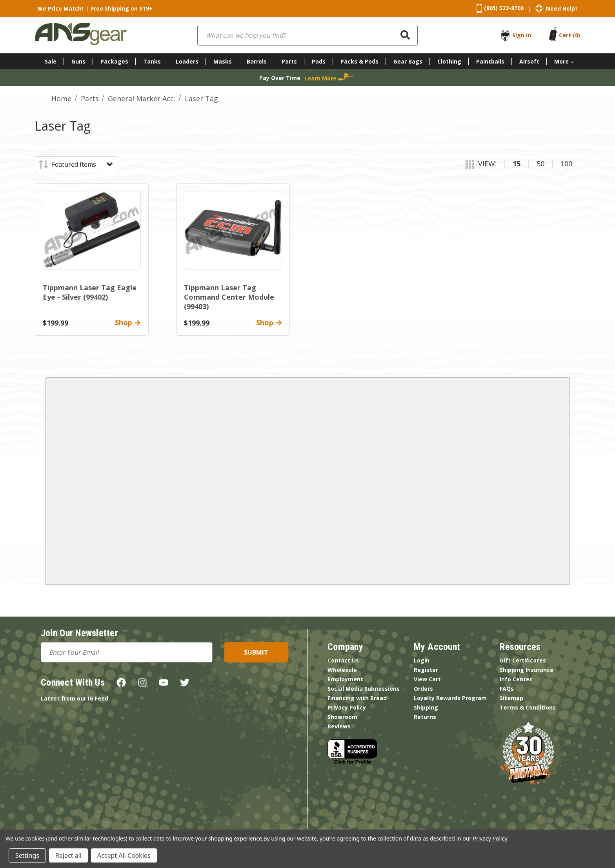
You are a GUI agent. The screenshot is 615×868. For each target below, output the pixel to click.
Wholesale (342, 670)
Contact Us (343, 660)
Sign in (522, 35)
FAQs (507, 689)
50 (540, 164)
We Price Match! (60, 8)
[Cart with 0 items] (570, 35)
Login (422, 660)
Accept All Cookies (124, 855)
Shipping (426, 707)
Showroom (342, 717)
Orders (423, 689)
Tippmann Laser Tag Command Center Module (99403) (229, 297)
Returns (425, 717)
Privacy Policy (347, 707)
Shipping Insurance (527, 670)
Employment (345, 679)
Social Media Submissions (364, 689)
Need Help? (562, 8)
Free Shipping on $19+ (122, 8)
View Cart (427, 679)
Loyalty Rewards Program (450, 698)
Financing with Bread (357, 698)
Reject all (68, 855)
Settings (27, 855)
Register (426, 670)
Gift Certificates (523, 660)
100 (566, 164)
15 (517, 164)
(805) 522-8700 (504, 8)
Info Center (516, 679)
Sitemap (511, 698)
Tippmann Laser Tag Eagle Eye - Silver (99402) (90, 292)
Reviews (339, 726)
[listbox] (82, 164)
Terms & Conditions (528, 707)
